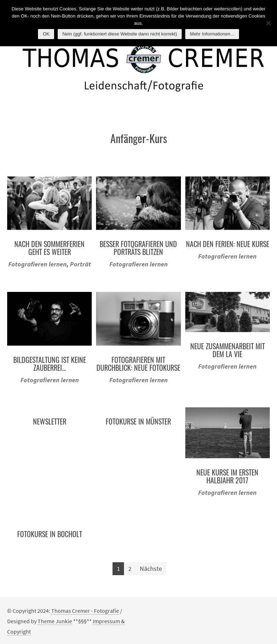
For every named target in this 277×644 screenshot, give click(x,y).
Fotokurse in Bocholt (50, 534)
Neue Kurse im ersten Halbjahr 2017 (227, 476)
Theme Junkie (55, 621)
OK (46, 34)
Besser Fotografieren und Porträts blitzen (138, 248)
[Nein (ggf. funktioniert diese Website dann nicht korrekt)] (268, 23)
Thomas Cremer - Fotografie (85, 611)
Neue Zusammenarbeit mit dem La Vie (228, 350)
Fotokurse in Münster (138, 421)
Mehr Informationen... (212, 34)
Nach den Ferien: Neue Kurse (228, 244)
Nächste (151, 569)
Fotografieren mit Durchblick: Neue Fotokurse (138, 364)
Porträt (80, 264)
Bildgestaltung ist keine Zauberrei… (50, 364)
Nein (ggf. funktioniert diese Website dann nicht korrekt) (120, 34)
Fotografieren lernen (37, 264)
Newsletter (50, 421)
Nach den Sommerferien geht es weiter (49, 248)
